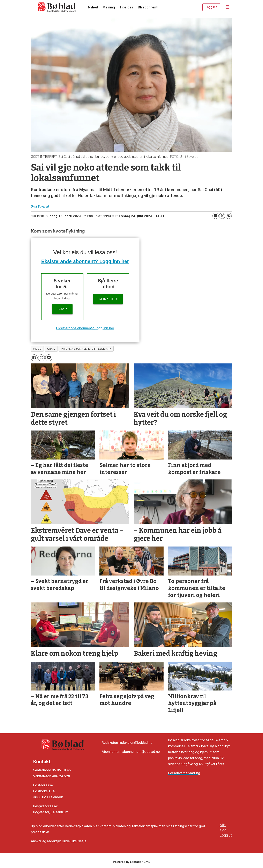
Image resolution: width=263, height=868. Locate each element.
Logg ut (226, 835)
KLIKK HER (108, 299)
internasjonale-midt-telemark (86, 349)
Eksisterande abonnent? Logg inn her (85, 261)
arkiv (51, 349)
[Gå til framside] (57, 7)
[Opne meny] (227, 7)
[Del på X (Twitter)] (222, 216)
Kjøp (62, 309)
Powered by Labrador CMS (132, 862)
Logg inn (211, 7)
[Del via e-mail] (229, 216)
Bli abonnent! (148, 7)
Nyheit (93, 7)
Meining (109, 7)
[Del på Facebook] (216, 216)
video (37, 349)
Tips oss (126, 7)
